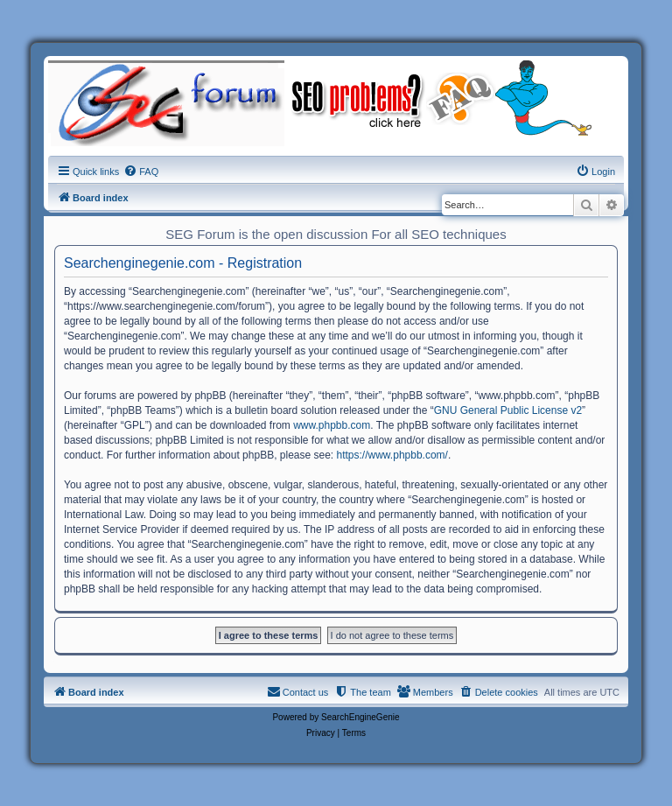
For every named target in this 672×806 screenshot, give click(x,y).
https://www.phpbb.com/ (392, 455)
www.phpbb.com (332, 425)
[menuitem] (141, 172)
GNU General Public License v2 (508, 410)
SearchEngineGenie (360, 717)
